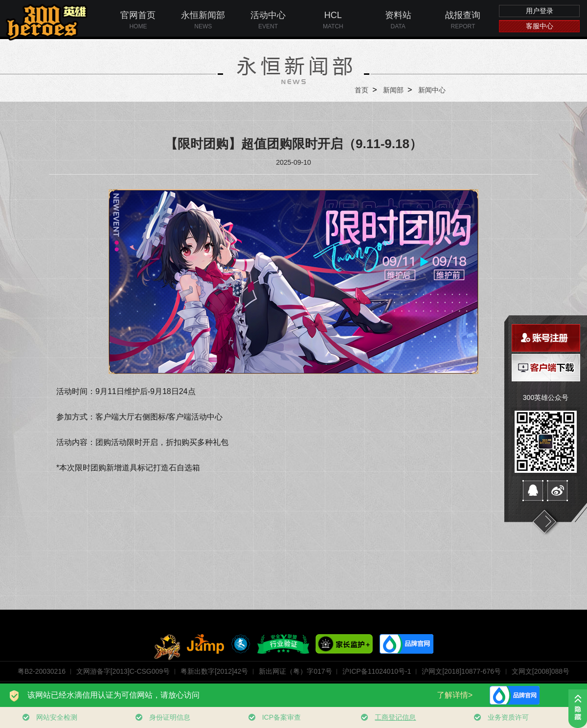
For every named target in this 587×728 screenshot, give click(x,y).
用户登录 (540, 11)
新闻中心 (432, 90)
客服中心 (540, 26)
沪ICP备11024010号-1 (377, 671)
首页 (361, 90)
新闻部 (393, 90)
